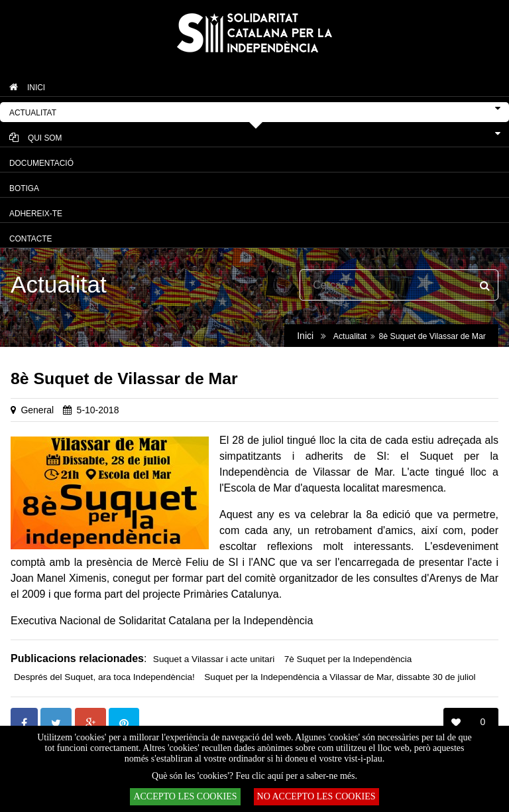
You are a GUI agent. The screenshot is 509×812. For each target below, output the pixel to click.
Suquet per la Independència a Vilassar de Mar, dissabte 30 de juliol (340, 677)
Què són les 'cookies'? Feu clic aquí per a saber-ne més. (254, 776)
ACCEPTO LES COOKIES (185, 796)
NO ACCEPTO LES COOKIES (316, 796)
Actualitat (350, 336)
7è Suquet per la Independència (348, 659)
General (37, 410)
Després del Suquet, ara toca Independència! (104, 677)
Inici (305, 336)
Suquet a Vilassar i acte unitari (214, 659)
